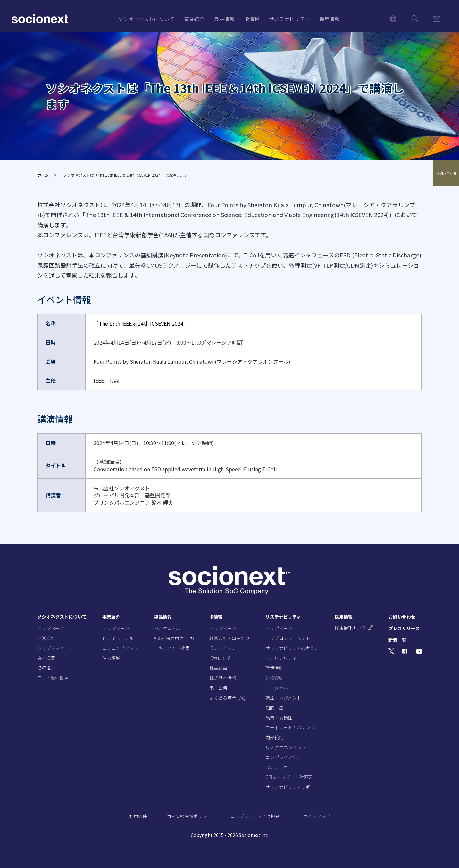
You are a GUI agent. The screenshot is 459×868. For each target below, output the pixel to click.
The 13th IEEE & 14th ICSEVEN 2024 (141, 323)
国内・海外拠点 (53, 678)
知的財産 (274, 708)
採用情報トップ (354, 628)
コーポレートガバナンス (290, 727)
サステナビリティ (289, 19)
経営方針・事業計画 (229, 638)
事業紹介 (194, 19)
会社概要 (46, 658)
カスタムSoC (167, 628)
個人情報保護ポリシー (189, 816)
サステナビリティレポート (292, 787)
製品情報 (224, 19)
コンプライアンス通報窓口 (257, 816)
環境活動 (274, 668)
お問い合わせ (446, 173)
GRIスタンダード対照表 (289, 777)
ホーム (43, 175)
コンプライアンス (283, 757)
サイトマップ (317, 816)
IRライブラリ (222, 648)
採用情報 (330, 19)
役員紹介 (46, 668)
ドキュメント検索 (172, 648)
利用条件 (138, 816)
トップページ (51, 628)
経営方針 (46, 638)
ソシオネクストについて (146, 19)
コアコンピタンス (120, 648)
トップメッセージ (55, 648)
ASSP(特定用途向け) (174, 638)
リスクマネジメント (286, 747)
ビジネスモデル (118, 638)
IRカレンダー (222, 658)
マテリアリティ (281, 658)
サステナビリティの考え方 (292, 648)
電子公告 (218, 688)
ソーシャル (277, 688)
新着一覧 (397, 640)
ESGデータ (276, 767)
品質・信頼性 (279, 718)
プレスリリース (404, 628)
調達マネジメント (283, 698)
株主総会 (218, 668)
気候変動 (274, 678)
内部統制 (274, 737)
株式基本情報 (223, 678)
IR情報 (252, 19)
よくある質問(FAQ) (228, 698)
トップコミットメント (288, 638)
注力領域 (111, 658)
